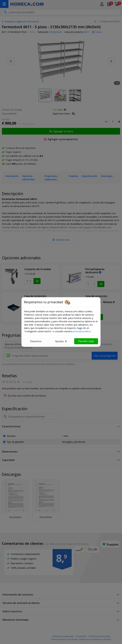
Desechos (36, 341)
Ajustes (61, 341)
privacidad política (82, 331)
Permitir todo (86, 341)
